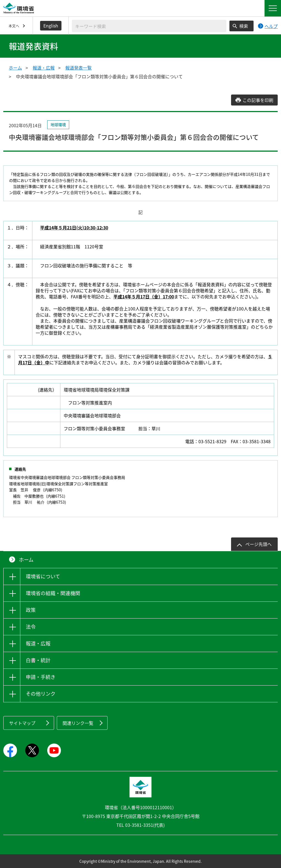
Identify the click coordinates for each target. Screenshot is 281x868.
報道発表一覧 (78, 68)
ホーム (15, 68)
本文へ (14, 26)
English (51, 26)
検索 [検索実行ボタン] (244, 26)
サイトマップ (22, 723)
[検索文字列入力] (149, 26)
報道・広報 (44, 68)
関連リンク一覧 (78, 723)
